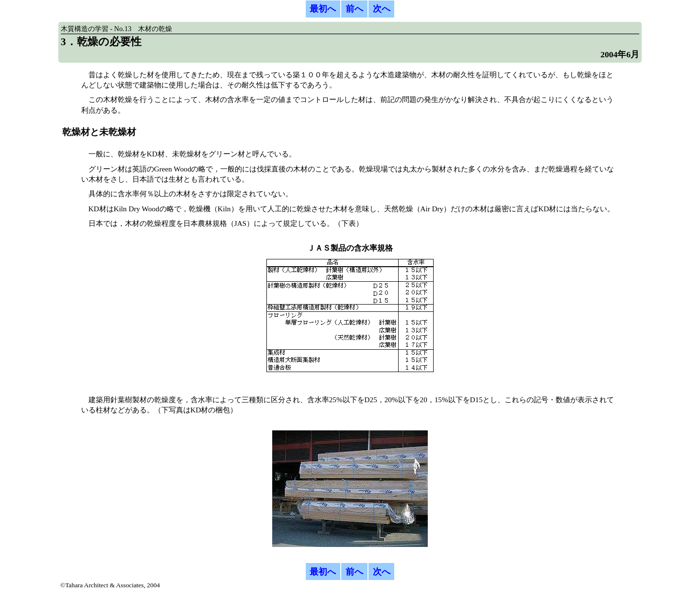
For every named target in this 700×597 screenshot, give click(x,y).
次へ (382, 9)
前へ (354, 9)
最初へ (323, 9)
